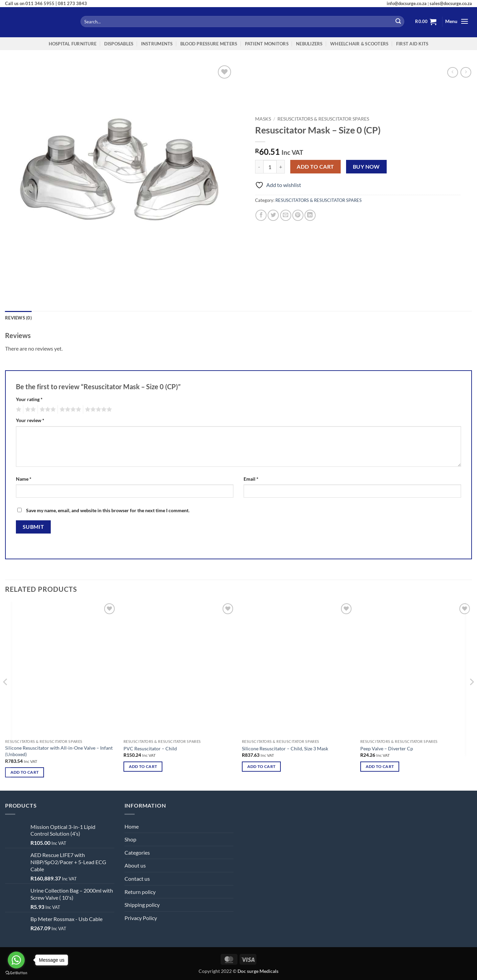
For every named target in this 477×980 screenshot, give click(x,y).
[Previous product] (466, 72)
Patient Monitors (267, 44)
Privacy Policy (141, 918)
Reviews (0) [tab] (18, 318)
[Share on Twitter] (273, 215)
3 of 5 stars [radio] (47, 410)
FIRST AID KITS (412, 44)
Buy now (366, 167)
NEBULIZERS (309, 44)
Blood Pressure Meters (209, 44)
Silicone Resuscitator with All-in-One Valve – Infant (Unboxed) (59, 751)
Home (132, 826)
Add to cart (315, 167)
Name (24, 479)
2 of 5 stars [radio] (29, 410)
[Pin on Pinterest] (298, 215)
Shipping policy (142, 905)
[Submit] (398, 22)
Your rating (29, 399)
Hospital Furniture (73, 44)
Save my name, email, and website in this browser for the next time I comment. (108, 510)
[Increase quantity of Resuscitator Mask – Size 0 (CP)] (281, 167)
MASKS (263, 119)
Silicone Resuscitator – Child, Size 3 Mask (285, 748)
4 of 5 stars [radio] (69, 410)
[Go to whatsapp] (16, 960)
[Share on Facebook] (261, 215)
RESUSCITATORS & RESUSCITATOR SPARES (323, 119)
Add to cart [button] (25, 772)
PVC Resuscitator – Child (150, 748)
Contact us (137, 879)
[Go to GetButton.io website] (16, 973)
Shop (130, 839)
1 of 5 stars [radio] (18, 410)
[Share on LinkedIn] (310, 215)
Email (251, 479)
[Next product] (452, 72)
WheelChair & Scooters (359, 44)
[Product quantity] (270, 167)
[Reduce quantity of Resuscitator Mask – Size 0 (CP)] (259, 167)
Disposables (119, 44)
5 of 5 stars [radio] (97, 410)
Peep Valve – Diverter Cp (387, 748)
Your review (30, 420)
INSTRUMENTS (157, 44)
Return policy (140, 892)
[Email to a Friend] (286, 215)
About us (135, 865)
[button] (426, 22)
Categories (137, 852)
